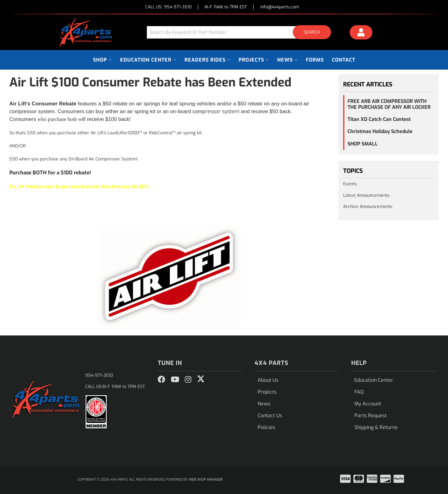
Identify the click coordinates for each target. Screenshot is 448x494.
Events (350, 184)
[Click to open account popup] (361, 33)
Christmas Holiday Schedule (380, 131)
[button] (241, 32)
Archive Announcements (368, 207)
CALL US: (168, 7)
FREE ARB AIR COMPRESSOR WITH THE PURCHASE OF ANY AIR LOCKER (389, 104)
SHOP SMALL (363, 144)
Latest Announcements (366, 195)
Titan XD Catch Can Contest (379, 119)
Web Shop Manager (206, 480)
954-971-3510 (99, 375)
